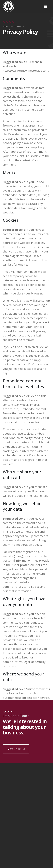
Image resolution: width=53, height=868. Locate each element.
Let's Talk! (16, 749)
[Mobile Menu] (46, 6)
